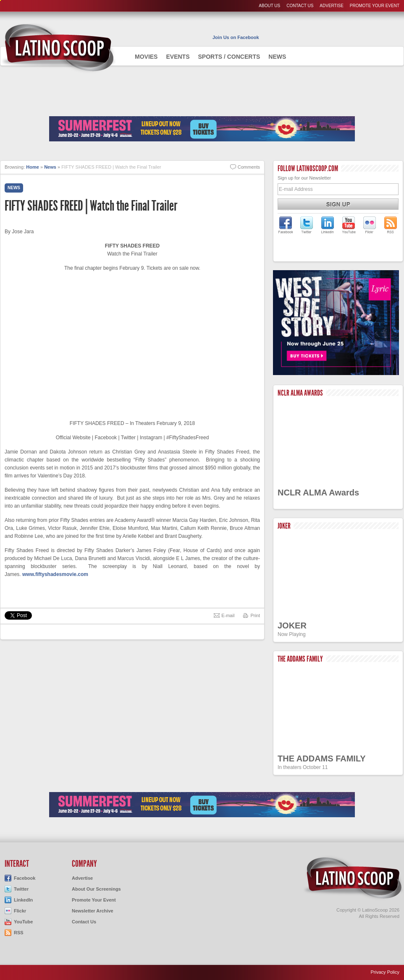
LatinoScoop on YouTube (349, 225)
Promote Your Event (375, 6)
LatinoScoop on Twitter (307, 225)
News (277, 57)
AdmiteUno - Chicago (58, 48)
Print (255, 615)
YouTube (23, 922)
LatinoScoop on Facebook (286, 225)
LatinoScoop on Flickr (370, 225)
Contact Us (300, 6)
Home (33, 167)
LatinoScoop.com (353, 878)
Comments (249, 167)
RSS (19, 933)
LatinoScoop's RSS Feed (391, 225)
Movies (146, 57)
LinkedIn (23, 900)
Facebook (25, 878)
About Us (269, 6)
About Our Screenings (96, 889)
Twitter (21, 889)
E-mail (228, 615)
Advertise (332, 6)
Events (178, 57)
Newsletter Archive (93, 911)
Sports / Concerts (229, 57)
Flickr (20, 911)
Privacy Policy (385, 972)
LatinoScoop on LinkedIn (328, 225)
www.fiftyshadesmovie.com (55, 574)
